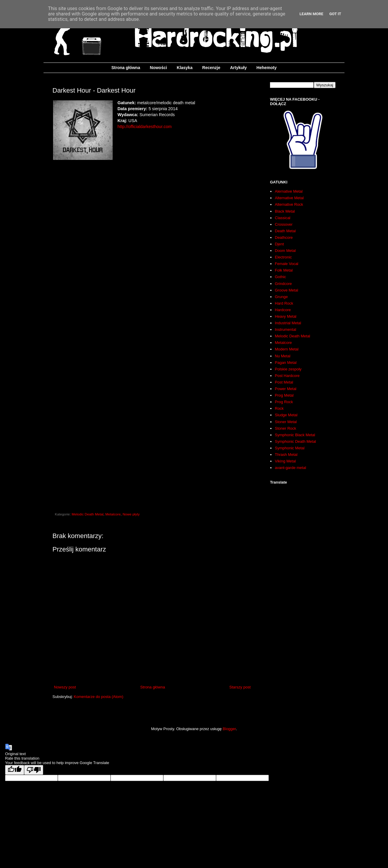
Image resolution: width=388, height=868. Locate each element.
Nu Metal (283, 356)
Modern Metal (287, 349)
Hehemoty (267, 68)
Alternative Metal (289, 198)
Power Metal (285, 389)
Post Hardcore (287, 376)
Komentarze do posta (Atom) (99, 697)
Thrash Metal (286, 455)
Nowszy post (65, 687)
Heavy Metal (285, 316)
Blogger (229, 729)
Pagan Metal (286, 363)
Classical (283, 218)
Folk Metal (284, 270)
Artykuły (238, 68)
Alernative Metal (289, 191)
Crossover (284, 224)
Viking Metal (285, 461)
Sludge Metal (286, 415)
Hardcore (283, 310)
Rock (279, 408)
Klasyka (185, 68)
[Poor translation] (34, 770)
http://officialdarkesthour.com (145, 127)
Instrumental (285, 329)
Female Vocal (287, 264)
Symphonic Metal (290, 448)
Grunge (281, 297)
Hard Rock (284, 303)
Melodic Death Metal (88, 514)
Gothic (280, 277)
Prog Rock (284, 402)
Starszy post (240, 687)
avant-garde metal (290, 468)
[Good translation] (15, 770)
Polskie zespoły (288, 369)
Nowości (159, 68)
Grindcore (283, 284)
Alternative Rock (289, 204)
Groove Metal (286, 290)
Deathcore (284, 237)
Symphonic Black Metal (295, 435)
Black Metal (285, 211)
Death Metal (285, 231)
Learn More (311, 14)
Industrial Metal (288, 323)
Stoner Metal (286, 422)
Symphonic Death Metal (295, 441)
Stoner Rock (285, 428)
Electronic (283, 257)
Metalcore (113, 514)
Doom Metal (285, 251)
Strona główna (126, 68)
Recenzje (211, 68)
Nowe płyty (131, 514)
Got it (335, 14)
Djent (279, 244)
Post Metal (284, 382)
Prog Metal (284, 395)
